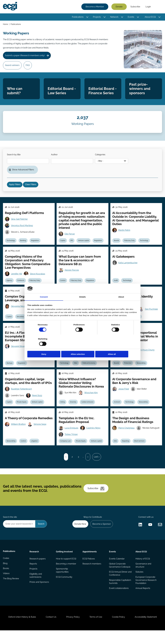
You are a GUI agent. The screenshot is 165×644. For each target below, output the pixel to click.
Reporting (126, 450)
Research (34, 563)
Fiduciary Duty (130, 246)
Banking (24, 246)
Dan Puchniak (152, 316)
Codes (6, 570)
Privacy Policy (73, 630)
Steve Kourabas (38, 280)
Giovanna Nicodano (21, 313)
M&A (76, 370)
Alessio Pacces (72, 276)
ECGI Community (64, 589)
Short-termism (140, 450)
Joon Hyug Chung (146, 357)
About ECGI (150, 17)
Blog (5, 575)
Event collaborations (119, 600)
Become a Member (95, 7)
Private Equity (22, 410)
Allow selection (82, 347)
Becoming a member (66, 575)
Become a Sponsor (101, 535)
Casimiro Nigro (94, 436)
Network (114, 17)
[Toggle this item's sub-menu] (87, 17)
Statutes (139, 584)
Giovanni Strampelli (20, 353)
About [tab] (121, 304)
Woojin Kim (124, 357)
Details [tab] (82, 304)
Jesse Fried (124, 397)
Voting (63, 410)
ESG (116, 450)
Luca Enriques (72, 436)
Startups (10, 370)
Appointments (90, 563)
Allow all (120, 347)
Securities (21, 323)
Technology (11, 246)
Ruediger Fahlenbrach (22, 397)
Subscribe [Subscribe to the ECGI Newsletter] (96, 499)
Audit (116, 286)
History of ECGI (143, 570)
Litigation (35, 450)
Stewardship (142, 370)
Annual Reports (143, 600)
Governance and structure (143, 577)
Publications (78, 17)
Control (63, 286)
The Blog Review (11, 591)
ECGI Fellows (89, 570)
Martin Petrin (124, 235)
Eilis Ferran (70, 239)
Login (148, 7)
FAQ (28, 66)
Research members (92, 575)
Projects (97, 17)
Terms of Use (96, 630)
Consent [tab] (44, 304)
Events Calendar (117, 570)
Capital (63, 246)
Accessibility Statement (147, 630)
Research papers (38, 570)
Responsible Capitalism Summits (120, 593)
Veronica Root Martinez (22, 231)
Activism (117, 410)
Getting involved (64, 563)
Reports (33, 575)
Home (6, 24)
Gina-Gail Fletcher (20, 224)
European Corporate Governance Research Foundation (146, 592)
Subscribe (135, 7)
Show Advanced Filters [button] (23, 173)
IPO (72, 246)
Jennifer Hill (17, 280)
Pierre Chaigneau (127, 436)
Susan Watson (72, 357)
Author (55, 158)
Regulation (36, 246)
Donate (119, 7)
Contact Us (50, 630)
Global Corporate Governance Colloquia (120, 577)
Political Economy (90, 370)
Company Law (66, 450)
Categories (101, 158)
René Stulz (38, 403)
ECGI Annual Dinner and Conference (118, 585)
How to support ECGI (66, 570)
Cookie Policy (119, 630)
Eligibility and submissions (36, 587)
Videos (6, 586)
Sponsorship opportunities (62, 582)
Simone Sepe (40, 436)
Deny (45, 347)
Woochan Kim (91, 400)
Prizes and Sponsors (39, 594)
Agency (10, 286)
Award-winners (13, 66)
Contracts (21, 286)
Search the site (10, 528)
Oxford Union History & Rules (21, 630)
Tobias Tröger (71, 443)
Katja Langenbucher (128, 269)
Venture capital (84, 246)
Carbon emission (88, 410)
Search (158, 7)
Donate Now (80, 535)
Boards (117, 246)
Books (6, 581)
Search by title (14, 158)
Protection (128, 370)
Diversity (74, 410)
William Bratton (19, 436)
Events (131, 17)
